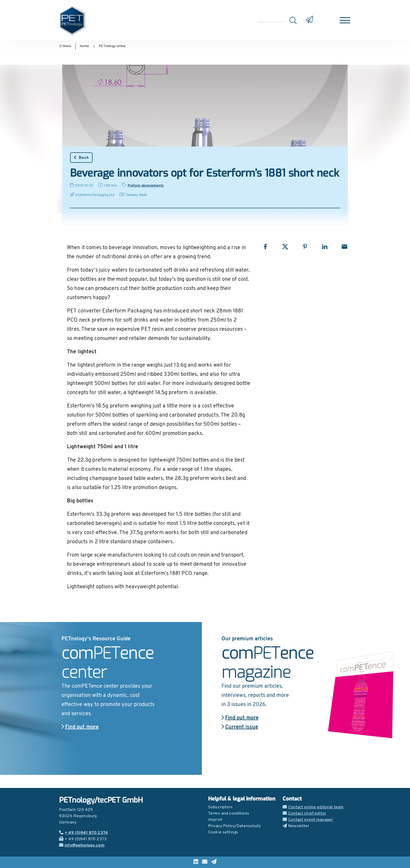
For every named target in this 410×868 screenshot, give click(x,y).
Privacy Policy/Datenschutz (235, 826)
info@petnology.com (82, 845)
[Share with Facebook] (265, 247)
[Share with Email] (344, 247)
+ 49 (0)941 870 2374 (83, 833)
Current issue (240, 727)
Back (81, 158)
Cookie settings (223, 832)
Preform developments (146, 186)
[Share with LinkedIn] (325, 247)
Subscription (220, 807)
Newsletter (296, 826)
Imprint (215, 820)
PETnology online (112, 46)
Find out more (80, 727)
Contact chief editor (304, 814)
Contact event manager (308, 820)
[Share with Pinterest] (305, 247)
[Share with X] (285, 247)
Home (84, 46)
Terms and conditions (229, 814)
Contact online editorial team (313, 807)
